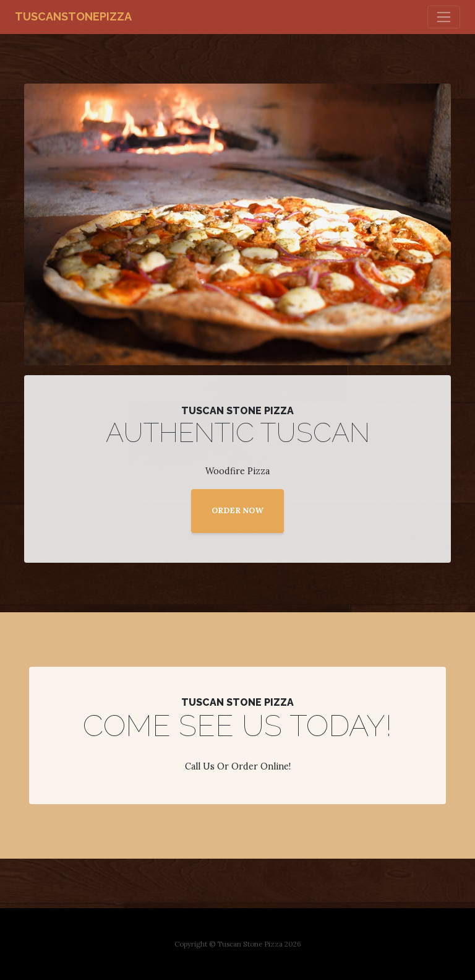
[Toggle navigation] (444, 17)
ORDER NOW (237, 510)
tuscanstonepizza (73, 16)
